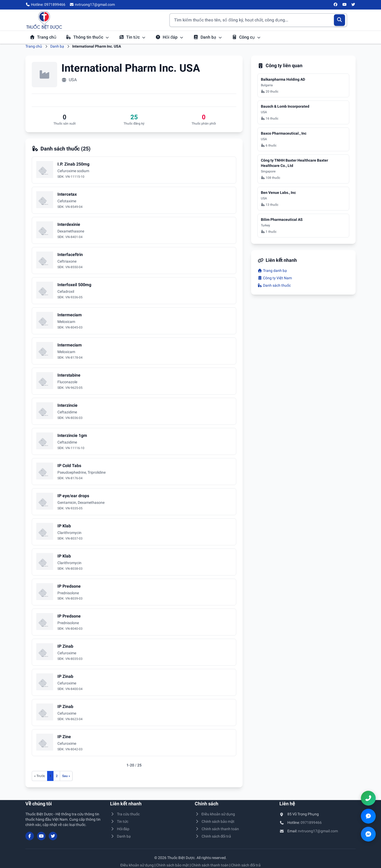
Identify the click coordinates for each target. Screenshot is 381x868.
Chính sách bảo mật (215, 821)
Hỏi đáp (169, 37)
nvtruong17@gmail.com (318, 831)
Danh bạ (208, 37)
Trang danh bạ (272, 271)
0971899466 (311, 823)
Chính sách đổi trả (213, 836)
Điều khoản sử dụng (215, 814)
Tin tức (132, 37)
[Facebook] (336, 5)
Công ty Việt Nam (275, 278)
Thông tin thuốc (88, 37)
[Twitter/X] (353, 5)
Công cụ (246, 37)
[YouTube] (344, 5)
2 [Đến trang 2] (57, 776)
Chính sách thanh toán (217, 829)
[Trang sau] (66, 776)
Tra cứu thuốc (125, 814)
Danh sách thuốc (274, 285)
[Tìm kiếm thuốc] (258, 20)
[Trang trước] (40, 776)
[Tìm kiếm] (340, 20)
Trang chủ (43, 37)
